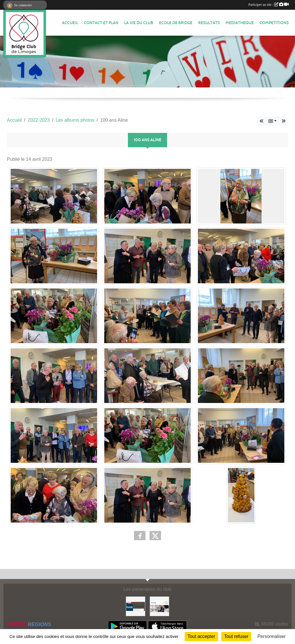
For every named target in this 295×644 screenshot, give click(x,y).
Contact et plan (101, 23)
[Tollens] (136, 606)
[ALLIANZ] (159, 606)
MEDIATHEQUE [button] (240, 23)
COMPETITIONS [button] (274, 23)
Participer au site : (268, 5)
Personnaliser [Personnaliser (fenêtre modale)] (272, 636)
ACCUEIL (70, 23)
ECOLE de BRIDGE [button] (176, 23)
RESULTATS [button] (209, 23)
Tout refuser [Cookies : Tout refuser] (236, 636)
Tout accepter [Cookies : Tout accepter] (201, 636)
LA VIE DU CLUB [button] (139, 23)
